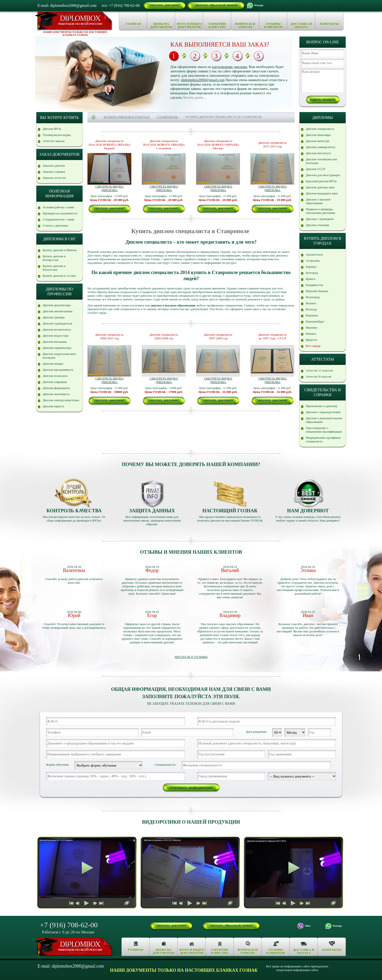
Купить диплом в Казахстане (54, 268)
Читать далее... (194, 97)
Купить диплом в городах (127, 117)
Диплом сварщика (55, 382)
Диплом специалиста (320, 129)
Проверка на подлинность (60, 213)
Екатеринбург (315, 321)
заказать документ (165, 5)
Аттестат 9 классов (319, 376)
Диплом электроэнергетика (61, 400)
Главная (133, 24)
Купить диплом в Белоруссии (54, 258)
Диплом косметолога (57, 329)
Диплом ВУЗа (52, 129)
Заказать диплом (54, 166)
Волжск (311, 303)
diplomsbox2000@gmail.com (203, 80)
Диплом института (318, 153)
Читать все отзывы (191, 657)
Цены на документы (161, 25)
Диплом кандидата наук (322, 193)
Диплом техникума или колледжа (321, 161)
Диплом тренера (54, 317)
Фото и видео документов (189, 25)
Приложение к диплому (322, 406)
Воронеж (312, 315)
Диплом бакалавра (318, 135)
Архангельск (314, 254)
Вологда (311, 309)
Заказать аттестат (54, 178)
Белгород (312, 273)
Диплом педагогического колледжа (59, 356)
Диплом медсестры (56, 336)
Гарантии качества (217, 25)
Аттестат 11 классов (319, 370)
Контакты (329, 24)
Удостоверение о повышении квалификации (324, 430)
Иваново (311, 328)
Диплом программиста (58, 370)
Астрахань (313, 261)
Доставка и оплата (301, 25)
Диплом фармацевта (56, 388)
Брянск (310, 279)
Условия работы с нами (58, 207)
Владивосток (314, 285)
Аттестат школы (53, 141)
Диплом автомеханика (57, 311)
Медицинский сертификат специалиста (323, 439)
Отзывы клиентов (273, 25)
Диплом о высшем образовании (318, 201)
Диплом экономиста (56, 394)
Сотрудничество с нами (58, 219)
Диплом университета (321, 147)
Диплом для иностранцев (323, 175)
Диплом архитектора (57, 305)
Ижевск (311, 334)
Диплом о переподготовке (323, 412)
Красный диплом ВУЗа (321, 181)
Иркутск (311, 340)
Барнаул (311, 267)
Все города (313, 346)
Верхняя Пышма (317, 291)
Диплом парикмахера (57, 348)
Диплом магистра (318, 141)
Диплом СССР (315, 169)
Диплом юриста (53, 406)
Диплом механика (55, 342)
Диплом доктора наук (320, 187)
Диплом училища (317, 225)
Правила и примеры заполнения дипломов (320, 211)
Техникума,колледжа (57, 135)
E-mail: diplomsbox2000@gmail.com (67, 5)
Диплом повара (53, 364)
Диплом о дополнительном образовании (324, 420)
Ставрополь (167, 117)
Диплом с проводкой (320, 219)
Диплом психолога (55, 376)
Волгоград (313, 297)
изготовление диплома (230, 67)
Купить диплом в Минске (60, 250)
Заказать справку (54, 172)
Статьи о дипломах (55, 225)
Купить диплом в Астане (59, 276)
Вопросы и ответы (245, 25)
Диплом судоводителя (57, 323)
